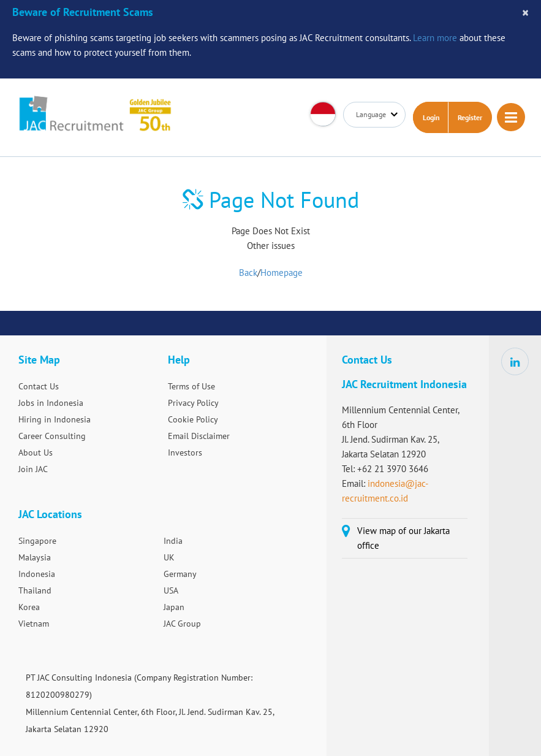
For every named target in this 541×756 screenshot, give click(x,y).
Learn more (435, 38)
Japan (174, 607)
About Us (36, 452)
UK (169, 557)
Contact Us (39, 386)
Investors (185, 452)
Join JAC (33, 469)
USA (171, 590)
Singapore (37, 541)
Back (248, 273)
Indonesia (37, 574)
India (173, 541)
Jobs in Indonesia (51, 403)
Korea (29, 607)
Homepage (282, 273)
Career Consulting (52, 436)
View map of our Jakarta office (403, 538)
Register (470, 117)
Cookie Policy (193, 419)
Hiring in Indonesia (55, 419)
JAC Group (182, 624)
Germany (180, 574)
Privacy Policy (193, 403)
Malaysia (35, 557)
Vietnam (34, 624)
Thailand (35, 590)
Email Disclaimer (199, 436)
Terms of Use (191, 386)
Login (431, 117)
